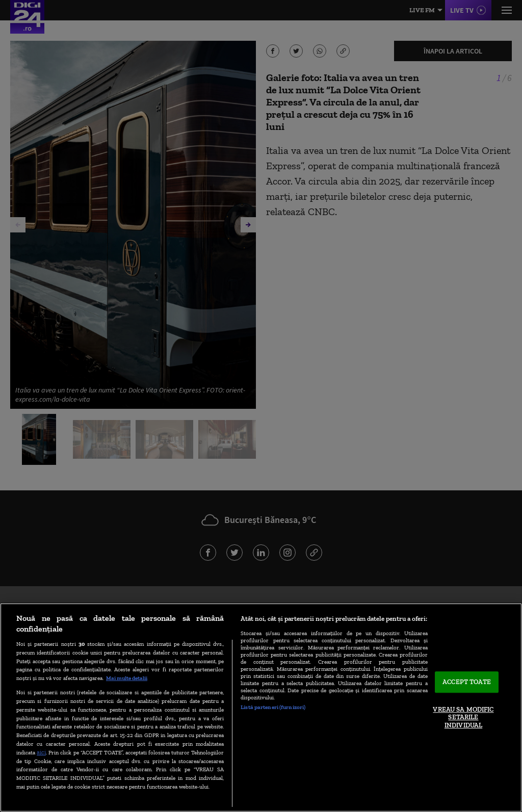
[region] (261, 708)
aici (41, 752)
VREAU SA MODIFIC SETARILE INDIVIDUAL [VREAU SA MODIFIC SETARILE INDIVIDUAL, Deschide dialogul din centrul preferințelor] (463, 717)
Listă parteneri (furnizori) (273, 707)
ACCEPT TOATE (467, 682)
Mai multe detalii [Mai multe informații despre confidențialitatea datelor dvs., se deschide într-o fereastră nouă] (127, 678)
